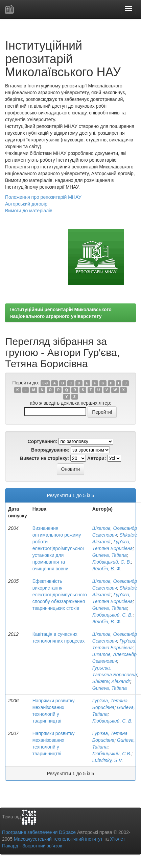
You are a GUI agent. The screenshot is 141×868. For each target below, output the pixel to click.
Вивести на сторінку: (44, 458)
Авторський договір (26, 204)
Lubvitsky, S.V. (108, 760)
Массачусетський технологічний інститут (58, 839)
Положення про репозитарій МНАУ (43, 197)
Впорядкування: (50, 450)
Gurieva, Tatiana (110, 555)
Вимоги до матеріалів (29, 211)
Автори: (97, 458)
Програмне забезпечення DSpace (39, 832)
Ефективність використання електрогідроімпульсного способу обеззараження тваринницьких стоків (60, 595)
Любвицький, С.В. (112, 754)
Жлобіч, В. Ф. (107, 569)
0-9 (45, 383)
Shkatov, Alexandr (111, 681)
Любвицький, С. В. (113, 615)
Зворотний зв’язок (42, 846)
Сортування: (43, 441)
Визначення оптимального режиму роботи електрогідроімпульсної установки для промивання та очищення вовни (58, 548)
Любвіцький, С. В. (112, 562)
